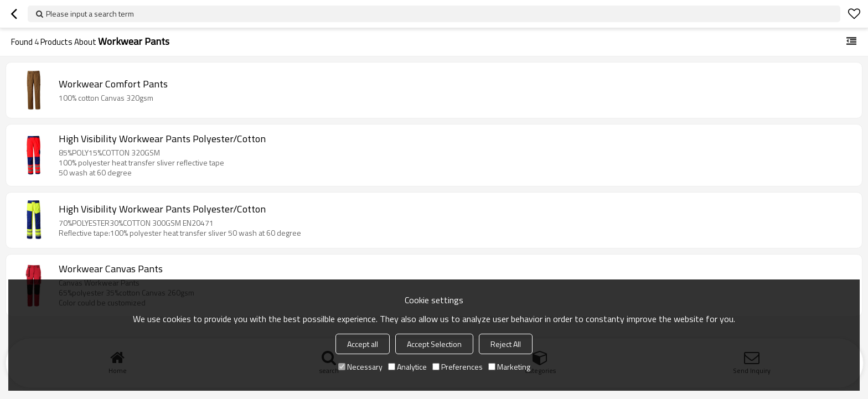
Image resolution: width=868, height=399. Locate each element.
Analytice (407, 367)
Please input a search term (90, 14)
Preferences (458, 367)
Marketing (509, 367)
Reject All (506, 344)
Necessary (360, 367)
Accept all (363, 344)
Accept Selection (434, 344)
